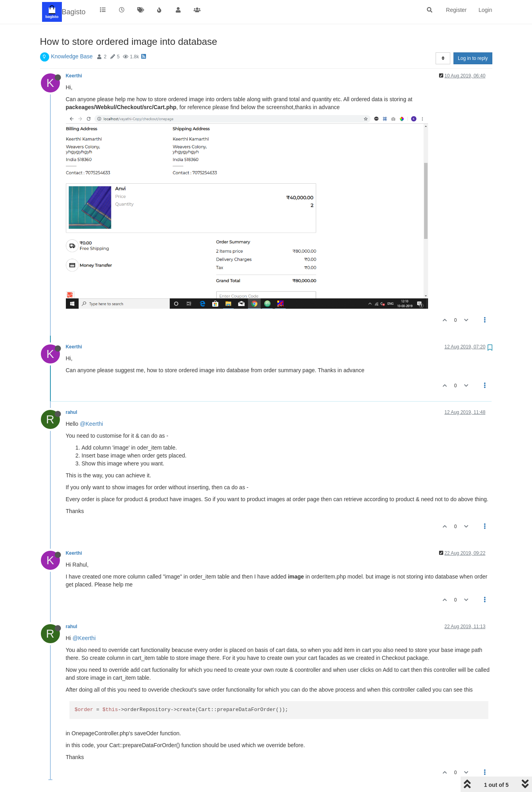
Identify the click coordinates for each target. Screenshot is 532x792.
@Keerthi (91, 424)
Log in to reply (473, 58)
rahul (72, 412)
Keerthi (74, 76)
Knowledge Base (72, 56)
